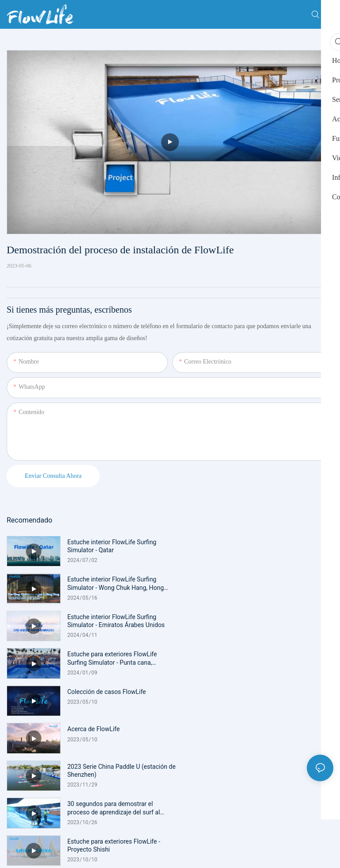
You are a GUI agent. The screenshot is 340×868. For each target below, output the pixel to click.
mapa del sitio (224, 750)
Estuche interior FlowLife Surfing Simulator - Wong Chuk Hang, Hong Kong (279, 546)
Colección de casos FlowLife (107, 617)
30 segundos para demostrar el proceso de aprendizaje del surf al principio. (277, 658)
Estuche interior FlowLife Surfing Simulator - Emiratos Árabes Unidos (116, 583)
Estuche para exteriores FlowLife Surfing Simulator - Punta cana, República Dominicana (275, 583)
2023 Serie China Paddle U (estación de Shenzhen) (117, 658)
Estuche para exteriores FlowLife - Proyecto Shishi (114, 696)
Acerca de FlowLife (257, 617)
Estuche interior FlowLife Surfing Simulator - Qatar (112, 546)
